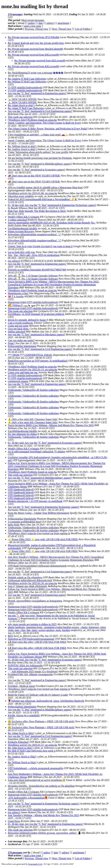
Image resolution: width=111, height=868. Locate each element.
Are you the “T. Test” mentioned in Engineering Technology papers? (44, 507)
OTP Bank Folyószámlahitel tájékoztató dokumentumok (37, 566)
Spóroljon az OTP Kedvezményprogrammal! (31, 639)
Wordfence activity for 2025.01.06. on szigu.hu (32, 193)
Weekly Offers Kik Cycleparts (24, 217)
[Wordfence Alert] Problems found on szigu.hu (32, 120)
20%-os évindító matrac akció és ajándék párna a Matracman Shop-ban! (45, 187)
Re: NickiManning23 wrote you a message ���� (36, 73)
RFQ (10, 636)
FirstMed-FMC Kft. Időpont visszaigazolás (30, 674)
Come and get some (18, 326)
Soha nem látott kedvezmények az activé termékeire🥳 (37, 780)
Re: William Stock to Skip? (22, 762)
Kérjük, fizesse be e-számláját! (24, 715)
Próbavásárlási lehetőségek (22, 346)
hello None (14, 525)
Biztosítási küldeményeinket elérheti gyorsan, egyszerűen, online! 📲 (44, 833)
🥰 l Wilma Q (15, 305)
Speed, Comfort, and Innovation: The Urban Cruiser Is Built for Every (44, 123)
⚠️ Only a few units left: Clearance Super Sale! (33, 419)
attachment (63, 23)
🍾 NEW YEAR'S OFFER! (22, 99)
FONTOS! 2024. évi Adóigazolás (25, 665)
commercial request (18, 381)
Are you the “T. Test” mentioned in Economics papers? (37, 170)
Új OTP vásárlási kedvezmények (25, 87)
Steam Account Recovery (21, 231)
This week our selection (20, 117)
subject (50, 23)
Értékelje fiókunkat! (18, 742)
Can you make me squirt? (21, 340)
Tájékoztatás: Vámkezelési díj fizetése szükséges (33, 390)
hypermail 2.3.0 (35, 864)
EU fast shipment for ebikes (22, 434)
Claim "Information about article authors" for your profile (38, 152)
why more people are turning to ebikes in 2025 (32, 624)
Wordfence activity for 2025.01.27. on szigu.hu (32, 745)
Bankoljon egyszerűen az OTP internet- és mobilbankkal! (38, 361)
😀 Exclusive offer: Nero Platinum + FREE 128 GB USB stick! (41, 721)
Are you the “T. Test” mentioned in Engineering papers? (37, 93)
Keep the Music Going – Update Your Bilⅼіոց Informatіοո (39, 513)
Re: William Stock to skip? (22, 146)
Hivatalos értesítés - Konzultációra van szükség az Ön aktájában (41, 786)
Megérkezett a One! (18, 293)
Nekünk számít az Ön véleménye (25, 577)
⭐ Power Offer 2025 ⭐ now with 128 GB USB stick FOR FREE (43, 539)
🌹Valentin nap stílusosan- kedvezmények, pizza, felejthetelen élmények (46, 701)
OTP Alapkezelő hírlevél (21, 489)
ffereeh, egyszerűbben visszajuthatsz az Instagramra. (35, 601)
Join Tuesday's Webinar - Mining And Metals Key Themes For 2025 (43, 815)
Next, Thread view (62, 29)
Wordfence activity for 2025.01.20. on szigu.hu (32, 583)
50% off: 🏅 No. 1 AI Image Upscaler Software (33, 276)
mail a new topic (33, 26)
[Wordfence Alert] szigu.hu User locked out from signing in (39, 533)
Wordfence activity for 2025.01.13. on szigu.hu (32, 369)
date (41, 23)
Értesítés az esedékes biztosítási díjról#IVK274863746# (37, 270)
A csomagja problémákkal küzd (24, 522)
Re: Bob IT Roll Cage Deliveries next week (31, 751)
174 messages (15, 14)
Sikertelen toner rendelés (21, 196)
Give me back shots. (18, 329)
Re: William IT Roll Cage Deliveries (27, 82)
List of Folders (83, 29)
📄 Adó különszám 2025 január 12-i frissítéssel (33, 671)
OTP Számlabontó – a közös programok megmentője (35, 768)
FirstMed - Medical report (21, 686)
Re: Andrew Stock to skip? (22, 149)
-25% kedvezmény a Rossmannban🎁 (28, 798)
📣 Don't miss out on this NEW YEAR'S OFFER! (34, 176)
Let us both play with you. (22, 252)
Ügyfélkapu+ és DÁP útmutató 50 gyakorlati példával (36, 314)
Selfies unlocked (16, 332)
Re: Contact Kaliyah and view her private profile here (36, 43)
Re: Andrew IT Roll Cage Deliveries (27, 79)
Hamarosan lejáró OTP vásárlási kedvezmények (33, 302)
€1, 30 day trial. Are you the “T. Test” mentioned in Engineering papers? (46, 824)
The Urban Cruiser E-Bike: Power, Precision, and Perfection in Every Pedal (47, 129)
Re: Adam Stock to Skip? (21, 733)
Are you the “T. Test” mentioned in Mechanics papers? (36, 334)
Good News (14, 821)
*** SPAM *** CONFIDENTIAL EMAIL (30, 355)
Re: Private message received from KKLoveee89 (33, 55)
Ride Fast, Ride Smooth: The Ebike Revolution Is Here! (37, 211)
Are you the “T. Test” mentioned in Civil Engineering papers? (40, 111)
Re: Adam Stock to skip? (21, 105)
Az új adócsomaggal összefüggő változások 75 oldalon (36, 452)
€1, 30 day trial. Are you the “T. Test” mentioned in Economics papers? (45, 443)
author (31, 23)
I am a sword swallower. (21, 323)
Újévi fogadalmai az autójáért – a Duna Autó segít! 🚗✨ (38, 135)
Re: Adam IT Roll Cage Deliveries (26, 108)
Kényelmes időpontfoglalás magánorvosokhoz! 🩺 (34, 234)
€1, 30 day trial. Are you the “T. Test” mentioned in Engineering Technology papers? (52, 205)
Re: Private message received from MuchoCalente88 (35, 49)
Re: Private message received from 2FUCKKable (34, 37)
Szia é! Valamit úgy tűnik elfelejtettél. (28, 586)
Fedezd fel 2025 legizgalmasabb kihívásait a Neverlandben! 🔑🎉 (43, 199)
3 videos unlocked (17, 220)
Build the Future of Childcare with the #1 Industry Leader (38, 695)
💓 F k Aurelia (16, 296)
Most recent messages (33, 20)
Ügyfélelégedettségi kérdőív (23, 228)
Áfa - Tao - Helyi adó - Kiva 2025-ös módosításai (34, 255)
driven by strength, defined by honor (27, 320)
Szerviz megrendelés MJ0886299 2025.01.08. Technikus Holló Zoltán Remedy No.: (52, 223)
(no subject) (14, 261)
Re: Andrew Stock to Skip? (22, 757)
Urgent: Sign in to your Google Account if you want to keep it (40, 246)
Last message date (18, 841)
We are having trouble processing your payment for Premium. (40, 158)
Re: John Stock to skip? (20, 748)
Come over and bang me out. (23, 372)
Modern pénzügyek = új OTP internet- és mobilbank (35, 501)
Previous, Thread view (37, 29)
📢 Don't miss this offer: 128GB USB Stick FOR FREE (37, 642)
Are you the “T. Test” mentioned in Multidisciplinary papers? (40, 164)
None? (11, 343)
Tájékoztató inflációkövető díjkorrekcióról (30, 580)
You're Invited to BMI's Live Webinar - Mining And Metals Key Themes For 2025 (51, 425)
